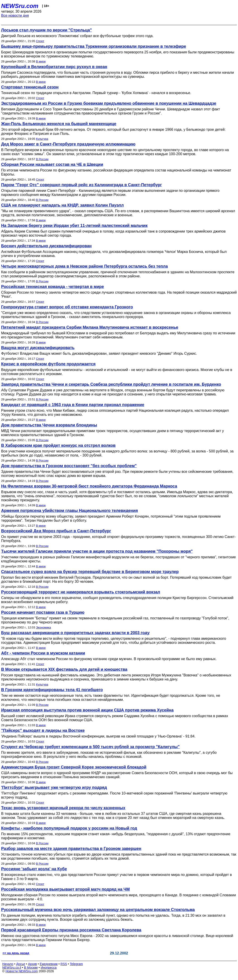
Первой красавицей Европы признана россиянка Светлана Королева (71, 930)
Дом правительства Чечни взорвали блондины (49, 425)
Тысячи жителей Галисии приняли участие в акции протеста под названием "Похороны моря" (97, 551)
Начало (8, 964)
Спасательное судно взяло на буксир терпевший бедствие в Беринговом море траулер (90, 572)
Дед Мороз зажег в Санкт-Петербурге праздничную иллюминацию (68, 144)
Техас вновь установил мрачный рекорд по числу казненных (63, 808)
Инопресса (49, 968)
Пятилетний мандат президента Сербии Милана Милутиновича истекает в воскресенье (90, 327)
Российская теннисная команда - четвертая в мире (52, 287)
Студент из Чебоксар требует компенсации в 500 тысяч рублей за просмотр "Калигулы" (90, 747)
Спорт (40, 41)
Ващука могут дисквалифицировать (38, 348)
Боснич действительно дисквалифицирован (46, 246)
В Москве (31, 968)
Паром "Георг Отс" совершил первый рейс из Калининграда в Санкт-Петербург (81, 185)
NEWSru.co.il (12, 968)
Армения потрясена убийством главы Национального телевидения (70, 511)
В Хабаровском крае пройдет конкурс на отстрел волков (58, 445)
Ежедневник (49, 964)
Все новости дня (15, 15)
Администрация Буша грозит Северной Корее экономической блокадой (74, 767)
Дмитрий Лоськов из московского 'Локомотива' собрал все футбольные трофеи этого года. (77, 36)
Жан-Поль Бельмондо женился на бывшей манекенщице (59, 124)
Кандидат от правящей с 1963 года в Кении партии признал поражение (73, 405)
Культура (42, 139)
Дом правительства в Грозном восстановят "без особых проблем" (69, 466)
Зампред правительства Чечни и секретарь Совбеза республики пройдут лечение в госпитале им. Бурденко (111, 384)
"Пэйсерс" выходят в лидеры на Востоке (43, 730)
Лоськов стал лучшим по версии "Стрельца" (46, 30)
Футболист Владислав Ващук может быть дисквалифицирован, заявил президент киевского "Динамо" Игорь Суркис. (99, 353)
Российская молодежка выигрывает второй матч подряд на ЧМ (65, 889)
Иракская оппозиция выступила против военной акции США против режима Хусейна (87, 710)
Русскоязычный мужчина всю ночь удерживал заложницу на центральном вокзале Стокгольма (98, 910)
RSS (64, 964)
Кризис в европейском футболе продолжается (48, 364)
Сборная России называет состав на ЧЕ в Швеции (52, 164)
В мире (41, 61)
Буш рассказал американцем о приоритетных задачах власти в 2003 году (75, 633)
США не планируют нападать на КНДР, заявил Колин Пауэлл (62, 205)
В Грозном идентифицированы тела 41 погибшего (52, 690)
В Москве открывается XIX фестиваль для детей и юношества (64, 669)
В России (42, 159)
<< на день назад (16, 953)
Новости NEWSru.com (22, 971)
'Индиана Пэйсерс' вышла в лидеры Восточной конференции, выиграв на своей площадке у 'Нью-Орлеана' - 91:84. (98, 736)
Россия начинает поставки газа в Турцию (43, 612)
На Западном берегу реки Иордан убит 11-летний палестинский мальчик (74, 226)
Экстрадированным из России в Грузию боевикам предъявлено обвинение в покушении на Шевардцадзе (109, 103)
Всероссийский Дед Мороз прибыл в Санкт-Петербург (56, 531)
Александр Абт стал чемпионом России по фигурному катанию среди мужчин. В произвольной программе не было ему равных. (109, 659)
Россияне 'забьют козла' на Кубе (34, 869)
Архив (32, 964)
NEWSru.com (20, 6)
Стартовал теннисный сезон (30, 87)
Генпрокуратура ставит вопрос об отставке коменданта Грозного (67, 307)
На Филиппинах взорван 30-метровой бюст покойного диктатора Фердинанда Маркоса (89, 486)
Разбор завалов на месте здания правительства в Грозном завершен (71, 849)
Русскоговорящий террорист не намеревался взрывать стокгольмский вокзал (81, 592)
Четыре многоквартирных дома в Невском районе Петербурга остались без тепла (84, 266)
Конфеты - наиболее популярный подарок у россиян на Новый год (69, 828)
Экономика (43, 627)
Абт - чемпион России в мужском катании (43, 653)
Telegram (76, 964)
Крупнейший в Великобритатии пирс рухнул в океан (54, 67)
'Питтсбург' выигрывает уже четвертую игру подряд (54, 787)
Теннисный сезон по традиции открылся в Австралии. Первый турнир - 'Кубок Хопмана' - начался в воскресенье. (96, 93)
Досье (21, 964)
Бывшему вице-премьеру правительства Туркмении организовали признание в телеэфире (94, 46)
